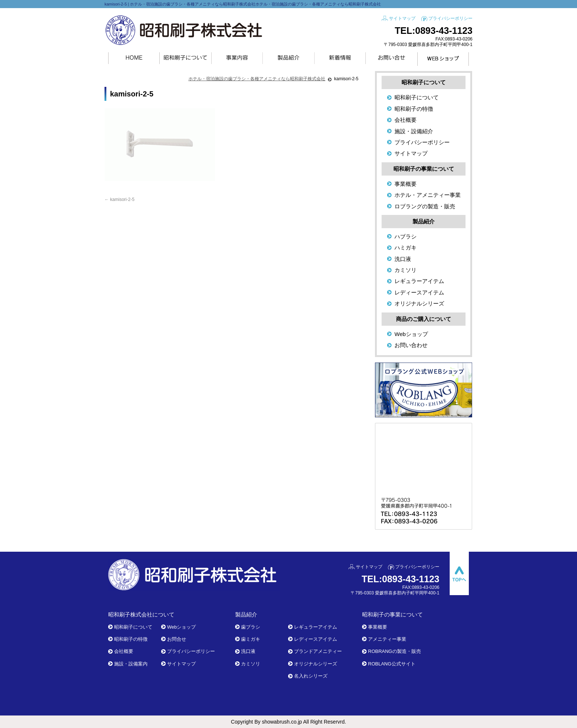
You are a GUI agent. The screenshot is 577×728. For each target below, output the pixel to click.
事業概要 (406, 184)
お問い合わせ (411, 345)
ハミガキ (406, 248)
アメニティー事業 (387, 639)
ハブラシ (406, 236)
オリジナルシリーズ (419, 303)
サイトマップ (402, 18)
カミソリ (406, 270)
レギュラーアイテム (419, 281)
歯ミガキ (251, 639)
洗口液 (403, 259)
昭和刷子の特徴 (414, 109)
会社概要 (406, 120)
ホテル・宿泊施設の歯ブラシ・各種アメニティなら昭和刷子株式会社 (257, 79)
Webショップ (411, 334)
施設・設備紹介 (414, 131)
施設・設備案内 (131, 664)
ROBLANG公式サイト (392, 664)
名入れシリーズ (311, 676)
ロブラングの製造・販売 (425, 206)
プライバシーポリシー (450, 18)
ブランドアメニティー (318, 651)
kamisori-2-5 (119, 199)
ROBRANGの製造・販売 (394, 651)
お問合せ (177, 639)
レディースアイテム (419, 292)
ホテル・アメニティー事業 (428, 195)
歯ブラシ (251, 627)
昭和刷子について (417, 97)
